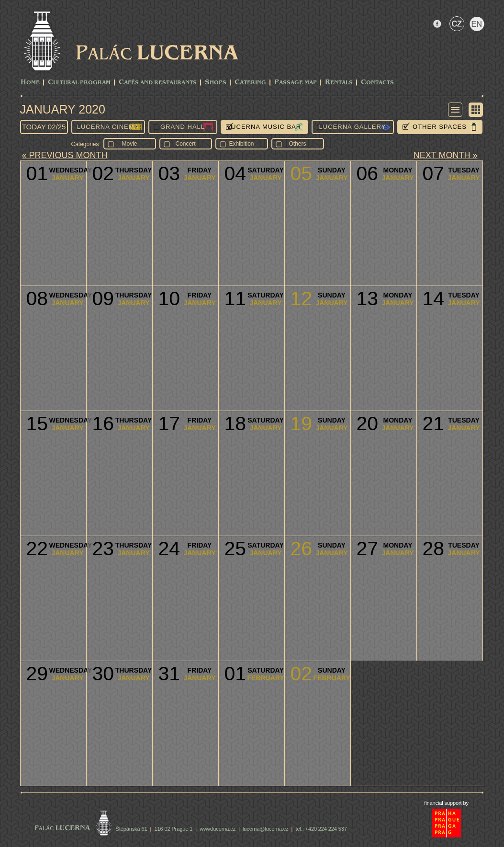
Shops (216, 83)
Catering (250, 83)
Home (30, 83)
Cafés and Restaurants (158, 83)
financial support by (446, 803)
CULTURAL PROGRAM (79, 83)
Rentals (339, 83)
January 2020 (63, 109)
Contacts (377, 83)
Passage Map (296, 83)
